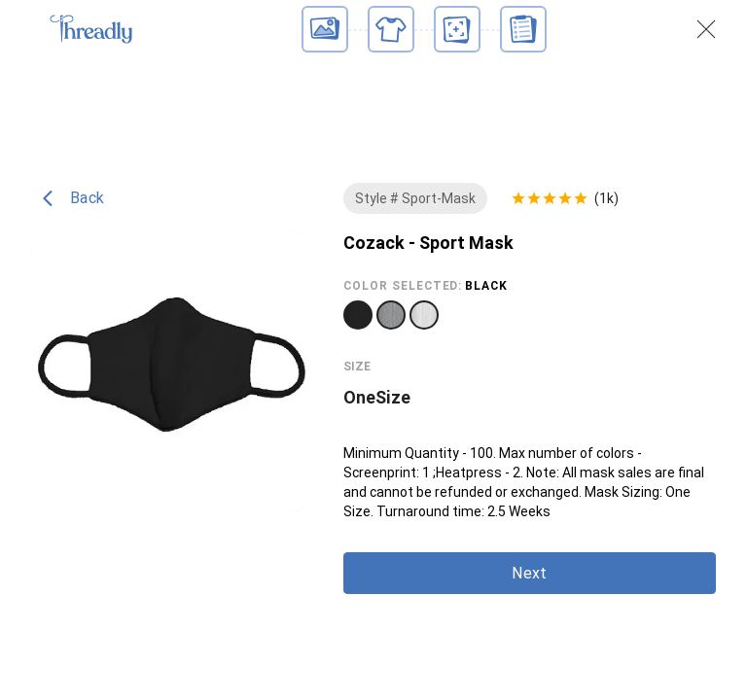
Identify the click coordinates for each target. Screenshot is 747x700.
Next (529, 573)
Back (73, 198)
